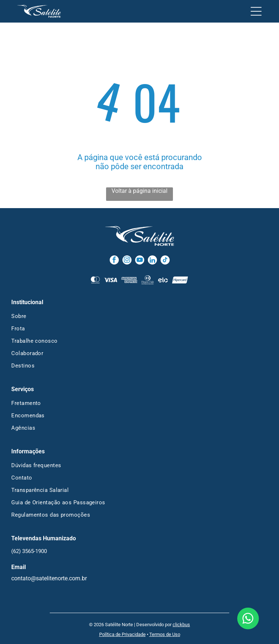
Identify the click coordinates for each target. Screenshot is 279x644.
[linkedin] (152, 261)
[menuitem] (139, 316)
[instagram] (127, 261)
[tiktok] (165, 261)
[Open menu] (256, 11)
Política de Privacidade (122, 634)
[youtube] (140, 261)
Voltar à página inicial (139, 191)
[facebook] (114, 261)
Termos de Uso (165, 634)
